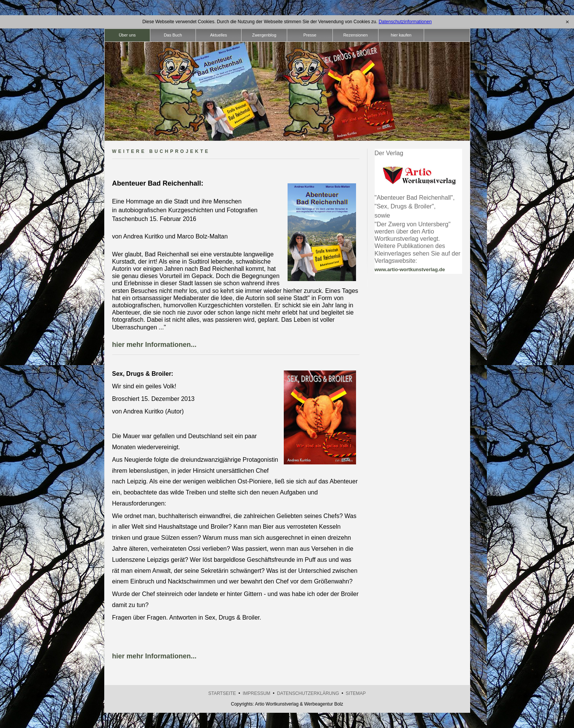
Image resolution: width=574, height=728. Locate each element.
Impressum (257, 693)
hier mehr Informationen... (154, 345)
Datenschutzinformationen (405, 22)
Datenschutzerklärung (308, 693)
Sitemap (356, 693)
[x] (567, 22)
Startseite (222, 693)
